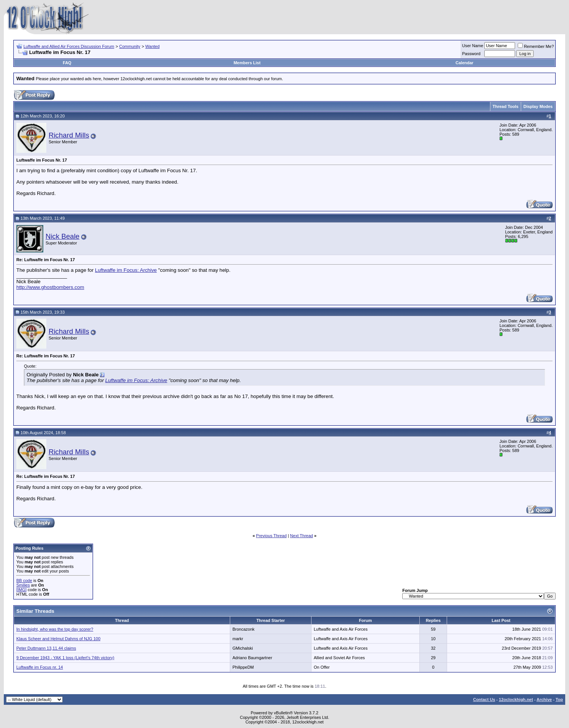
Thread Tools (506, 106)
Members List (247, 63)
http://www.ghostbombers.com (50, 287)
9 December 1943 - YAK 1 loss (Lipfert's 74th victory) (65, 658)
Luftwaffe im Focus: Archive (126, 270)
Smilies (23, 585)
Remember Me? (536, 46)
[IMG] (21, 590)
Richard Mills (69, 135)
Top (559, 699)
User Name (473, 46)
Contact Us (484, 699)
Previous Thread (271, 536)
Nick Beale (62, 236)
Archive (544, 699)
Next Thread (302, 536)
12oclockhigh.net (516, 699)
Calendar (464, 63)
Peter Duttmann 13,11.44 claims (46, 648)
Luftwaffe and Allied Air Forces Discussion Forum (69, 46)
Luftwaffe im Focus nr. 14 (40, 667)
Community (130, 46)
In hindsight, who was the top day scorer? (55, 629)
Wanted (153, 46)
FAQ (67, 63)
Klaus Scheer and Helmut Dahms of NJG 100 (58, 639)
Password (471, 54)
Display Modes (538, 106)
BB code (24, 580)
